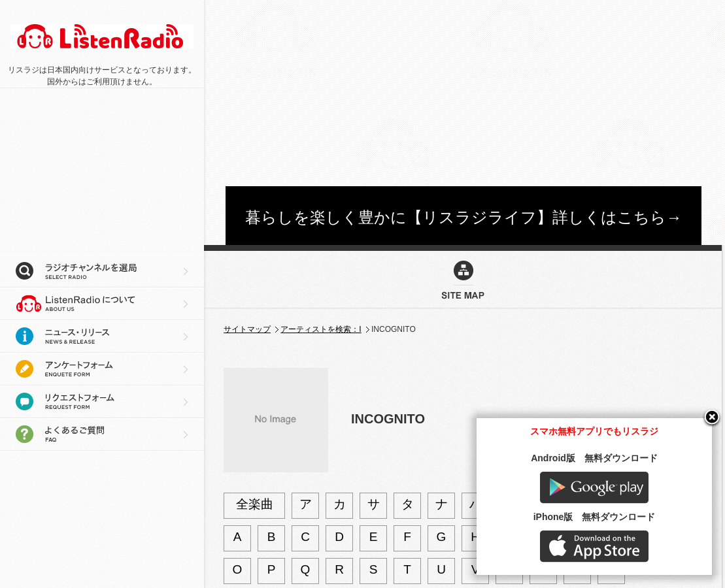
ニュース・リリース (102, 336)
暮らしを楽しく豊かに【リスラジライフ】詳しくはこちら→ (464, 217)
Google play (594, 488)
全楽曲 (255, 504)
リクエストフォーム (102, 402)
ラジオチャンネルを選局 (102, 271)
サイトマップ (247, 329)
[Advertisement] (364, 91)
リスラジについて (102, 304)
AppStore (594, 547)
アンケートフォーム (102, 369)
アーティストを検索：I (321, 329)
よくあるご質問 (102, 434)
